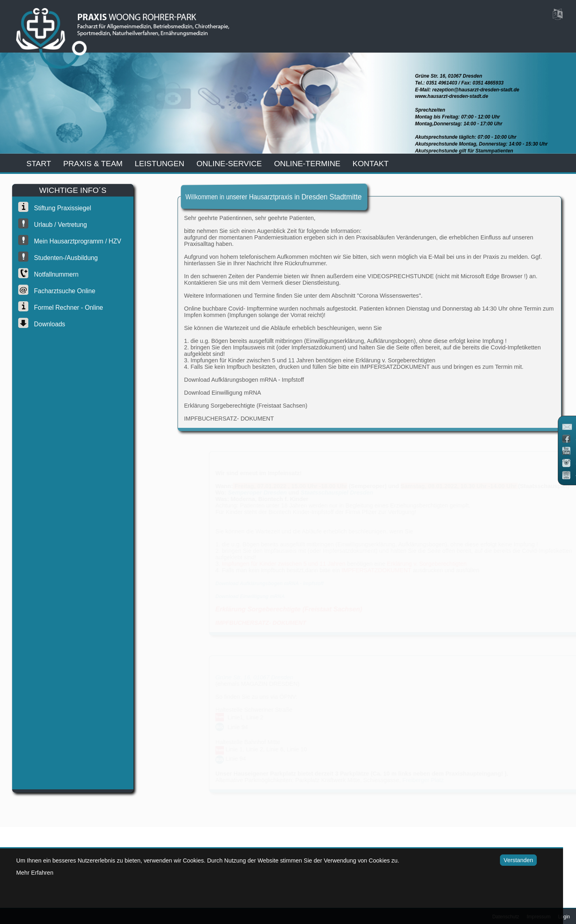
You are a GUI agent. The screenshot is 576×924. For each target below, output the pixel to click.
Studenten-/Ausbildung (62, 258)
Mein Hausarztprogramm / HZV (74, 241)
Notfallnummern (52, 274)
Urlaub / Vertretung (56, 225)
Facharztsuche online (61, 291)
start (39, 164)
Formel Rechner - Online (65, 308)
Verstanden (507, 860)
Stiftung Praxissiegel (58, 208)
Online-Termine (307, 164)
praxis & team (93, 164)
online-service (229, 164)
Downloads (46, 324)
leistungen (160, 164)
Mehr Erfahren (35, 873)
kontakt (371, 164)
